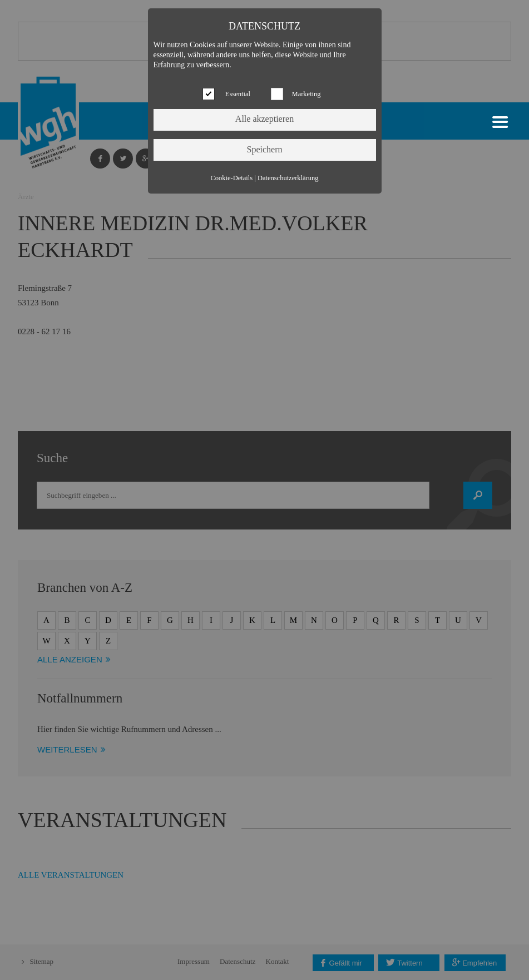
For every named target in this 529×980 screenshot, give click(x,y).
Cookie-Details (231, 178)
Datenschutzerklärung (288, 178)
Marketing (306, 94)
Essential (238, 94)
